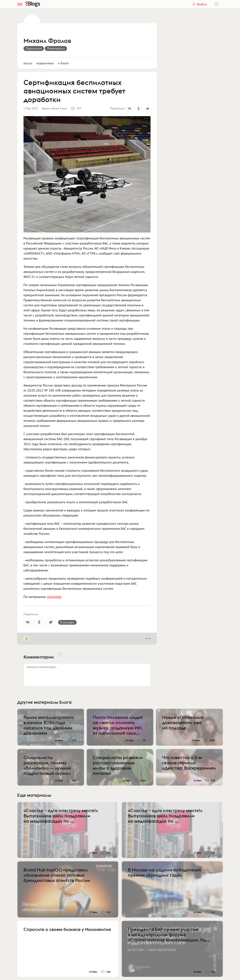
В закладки (67, 622)
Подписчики (45, 63)
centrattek (54, 597)
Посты (28, 63)
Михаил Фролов (47, 41)
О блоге (63, 63)
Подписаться (34, 48)
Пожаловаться (56, 48)
